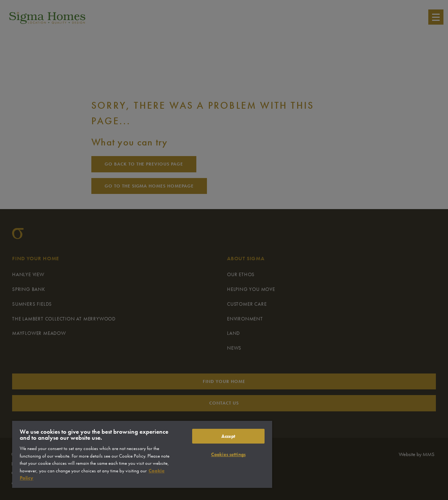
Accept (229, 436)
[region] (142, 454)
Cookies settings (228, 454)
